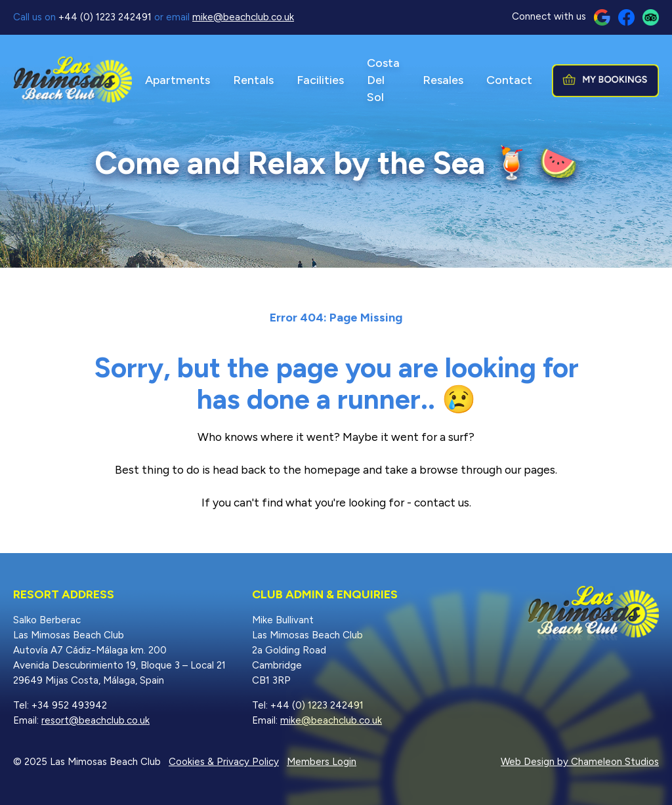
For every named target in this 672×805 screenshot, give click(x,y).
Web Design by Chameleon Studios (580, 762)
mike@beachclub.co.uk (243, 17)
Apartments (178, 80)
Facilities (320, 80)
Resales (443, 80)
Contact (509, 80)
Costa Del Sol (383, 80)
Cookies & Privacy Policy (224, 762)
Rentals (253, 80)
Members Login (322, 762)
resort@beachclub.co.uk (95, 720)
